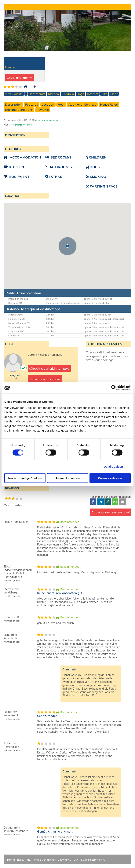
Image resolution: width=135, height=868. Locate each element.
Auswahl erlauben (67, 478)
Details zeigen (113, 467)
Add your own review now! (111, 512)
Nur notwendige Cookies (25, 478)
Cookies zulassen (110, 478)
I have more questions (45, 379)
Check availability (19, 78)
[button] (67, 246)
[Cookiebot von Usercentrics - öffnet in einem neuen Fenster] (114, 388)
